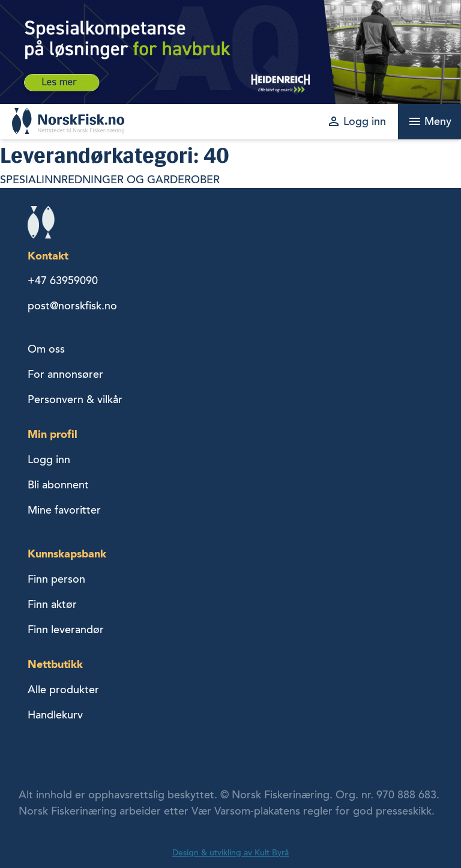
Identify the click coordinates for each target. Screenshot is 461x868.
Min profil (53, 434)
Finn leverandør (66, 630)
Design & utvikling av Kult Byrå (230, 853)
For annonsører (65, 374)
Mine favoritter (64, 510)
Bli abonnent (58, 485)
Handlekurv (55, 715)
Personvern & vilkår (75, 399)
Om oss (46, 349)
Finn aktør (52, 604)
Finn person (56, 579)
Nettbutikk (55, 664)
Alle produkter (63, 690)
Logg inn (49, 460)
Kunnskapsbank (67, 554)
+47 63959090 (63, 281)
